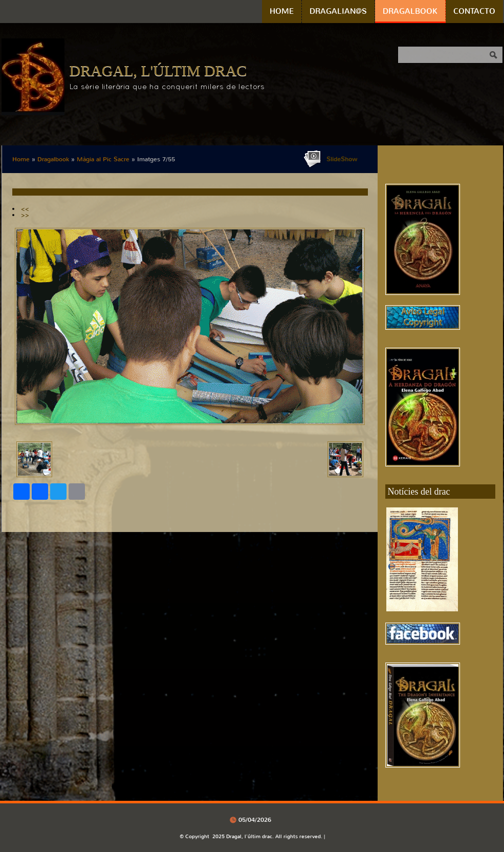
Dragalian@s (338, 11)
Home (282, 11)
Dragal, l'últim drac (158, 70)
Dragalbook (410, 11)
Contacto (474, 11)
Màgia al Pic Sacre (103, 159)
